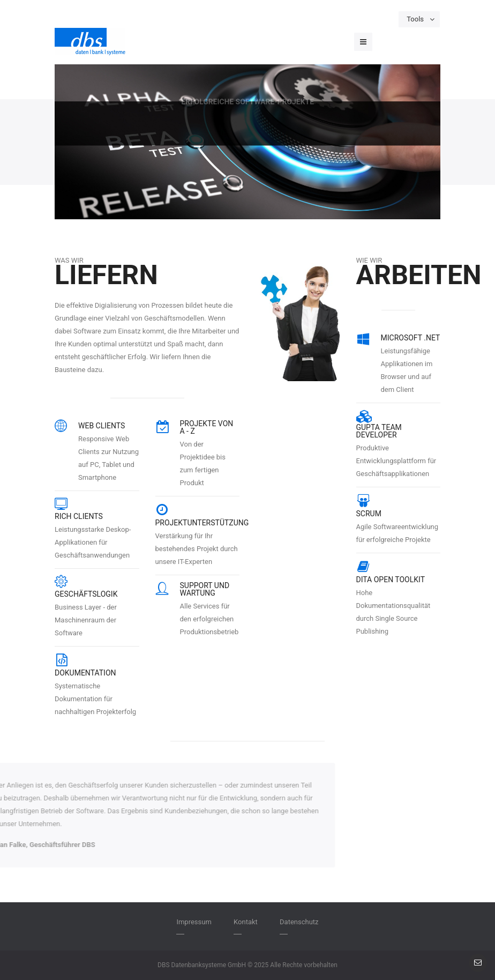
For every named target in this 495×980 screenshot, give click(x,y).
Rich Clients (79, 516)
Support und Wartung (205, 589)
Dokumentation (85, 673)
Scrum (369, 514)
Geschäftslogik (86, 594)
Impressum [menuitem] (194, 922)
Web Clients (102, 426)
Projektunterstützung (202, 523)
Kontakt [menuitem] (246, 922)
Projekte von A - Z (207, 427)
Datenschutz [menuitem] (299, 922)
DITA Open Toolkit (391, 580)
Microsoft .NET (411, 338)
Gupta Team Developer (379, 431)
